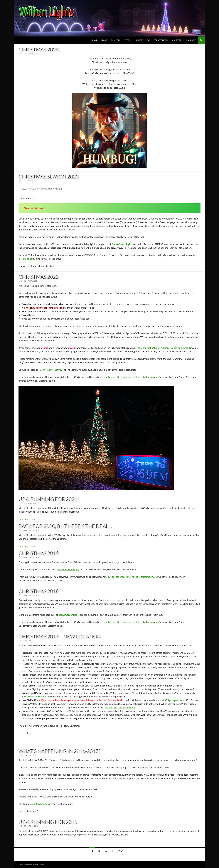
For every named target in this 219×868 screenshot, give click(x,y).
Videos (127, 40)
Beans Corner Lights (122, 244)
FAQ (148, 40)
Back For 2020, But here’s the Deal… (65, 526)
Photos (140, 40)
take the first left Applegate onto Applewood (164, 348)
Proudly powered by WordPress (31, 864)
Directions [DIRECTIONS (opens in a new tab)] (116, 40)
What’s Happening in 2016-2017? (59, 751)
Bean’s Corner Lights (51, 370)
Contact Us (177, 40)
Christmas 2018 (39, 591)
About (104, 40)
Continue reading (29, 519)
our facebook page (42, 804)
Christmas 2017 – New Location (60, 636)
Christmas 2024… (40, 49)
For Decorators (161, 40)
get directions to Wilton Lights (120, 707)
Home (95, 40)
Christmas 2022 (39, 277)
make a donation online (34, 696)
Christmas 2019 (39, 553)
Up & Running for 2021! (49, 499)
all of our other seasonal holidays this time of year (132, 377)
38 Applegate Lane (174, 700)
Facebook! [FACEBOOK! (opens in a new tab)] (191, 40)
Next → (123, 851)
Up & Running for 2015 (48, 822)
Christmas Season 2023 (49, 177)
